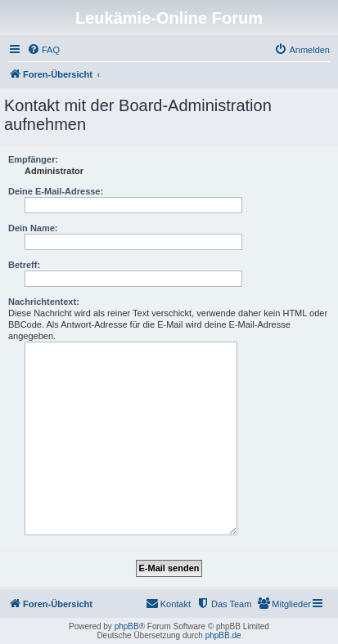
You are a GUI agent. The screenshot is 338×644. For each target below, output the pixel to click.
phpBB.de (223, 635)
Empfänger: (33, 159)
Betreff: (24, 265)
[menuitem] (43, 50)
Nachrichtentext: (44, 302)
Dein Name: (33, 228)
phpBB (127, 626)
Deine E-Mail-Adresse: (56, 191)
